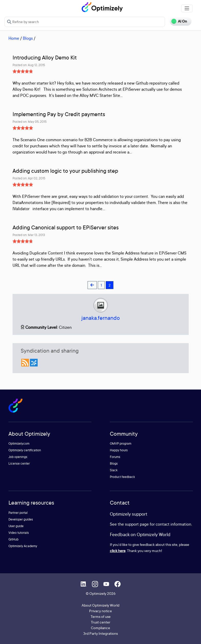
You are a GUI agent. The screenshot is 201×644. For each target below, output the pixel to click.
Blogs (28, 38)
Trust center (101, 622)
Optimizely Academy (23, 546)
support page (137, 524)
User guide (16, 526)
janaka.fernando (101, 318)
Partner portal (18, 513)
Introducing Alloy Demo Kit (45, 58)
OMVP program (121, 443)
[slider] (23, 71)
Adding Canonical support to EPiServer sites (66, 227)
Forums (115, 457)
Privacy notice (100, 611)
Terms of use (101, 616)
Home (14, 38)
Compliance (100, 628)
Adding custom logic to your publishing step (65, 171)
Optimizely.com (19, 443)
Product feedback (122, 477)
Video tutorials (19, 533)
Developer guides (21, 519)
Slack (114, 470)
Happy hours (119, 450)
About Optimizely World (100, 605)
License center (19, 463)
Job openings (18, 457)
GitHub (13, 539)
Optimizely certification (25, 450)
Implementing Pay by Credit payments (59, 114)
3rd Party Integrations (100, 633)
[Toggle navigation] (187, 8)
